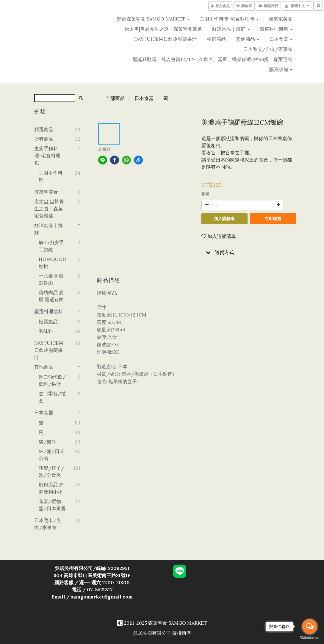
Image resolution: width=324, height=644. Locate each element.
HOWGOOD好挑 (52, 263)
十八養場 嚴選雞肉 (51, 279)
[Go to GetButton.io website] (310, 638)
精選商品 (216, 39)
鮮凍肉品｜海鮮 (231, 29)
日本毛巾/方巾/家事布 (268, 49)
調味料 (46, 331)
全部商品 (115, 98)
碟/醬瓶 (47, 442)
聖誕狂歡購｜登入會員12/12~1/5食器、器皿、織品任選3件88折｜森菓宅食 (213, 59)
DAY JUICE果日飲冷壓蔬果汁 (165, 39)
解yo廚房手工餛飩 (51, 246)
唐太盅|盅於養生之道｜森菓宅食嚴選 (163, 29)
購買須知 (281, 69)
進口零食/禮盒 (52, 397)
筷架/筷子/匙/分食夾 (51, 471)
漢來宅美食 (281, 19)
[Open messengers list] (310, 626)
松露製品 (48, 322)
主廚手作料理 (51, 176)
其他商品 (248, 39)
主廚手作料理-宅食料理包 (229, 19)
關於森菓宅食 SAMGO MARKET (153, 19)
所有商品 (44, 139)
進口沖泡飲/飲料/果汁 (52, 380)
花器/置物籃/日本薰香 (52, 505)
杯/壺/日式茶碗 (51, 455)
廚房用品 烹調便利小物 (51, 488)
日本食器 (281, 39)
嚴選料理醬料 (276, 29)
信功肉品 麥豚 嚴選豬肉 (51, 296)
